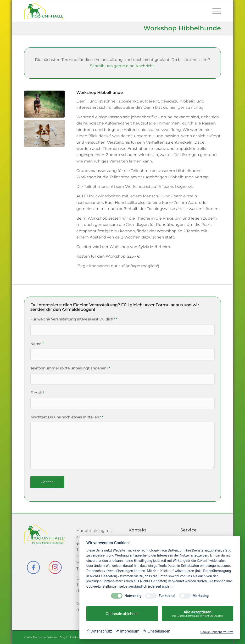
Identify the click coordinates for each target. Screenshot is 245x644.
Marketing (201, 596)
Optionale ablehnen (122, 614)
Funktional (167, 596)
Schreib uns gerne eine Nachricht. (122, 66)
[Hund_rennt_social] (44, 104)
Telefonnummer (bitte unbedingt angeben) (70, 368)
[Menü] (215, 11)
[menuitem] (215, 11)
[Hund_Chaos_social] (44, 133)
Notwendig (133, 596)
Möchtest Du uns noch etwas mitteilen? (67, 417)
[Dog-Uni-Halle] (44, 11)
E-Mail (37, 393)
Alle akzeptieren (198, 614)
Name (37, 344)
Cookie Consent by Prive (217, 632)
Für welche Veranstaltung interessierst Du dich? (74, 319)
